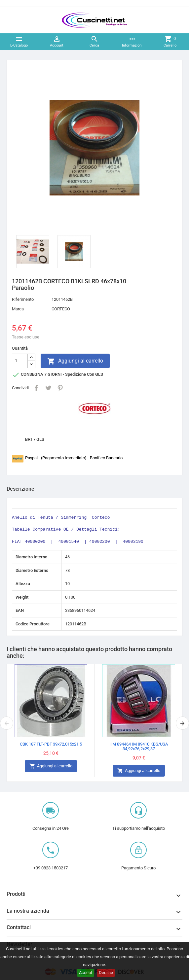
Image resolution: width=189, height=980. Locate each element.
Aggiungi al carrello (75, 361)
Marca (18, 309)
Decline (106, 973)
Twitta (48, 388)
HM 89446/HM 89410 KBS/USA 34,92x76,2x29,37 (139, 746)
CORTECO (61, 309)
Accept (86, 973)
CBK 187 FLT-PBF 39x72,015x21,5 (51, 744)
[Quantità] (20, 361)
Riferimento (23, 299)
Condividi (36, 388)
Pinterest (60, 388)
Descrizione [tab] (20, 489)
